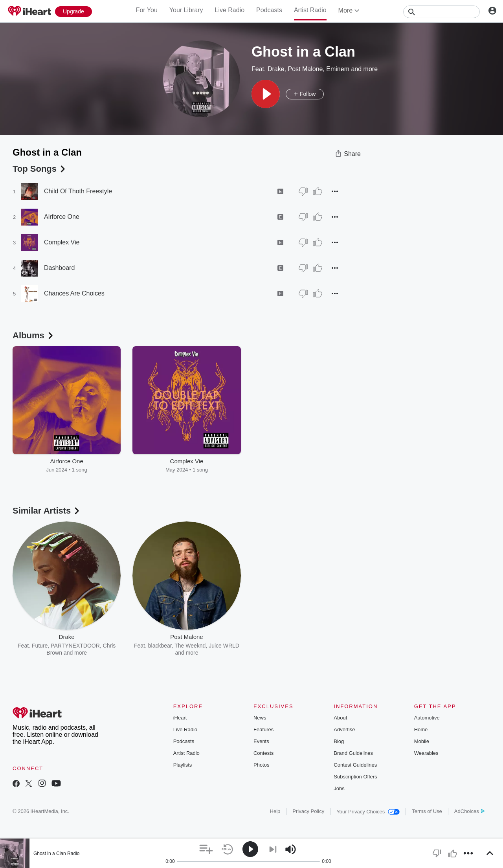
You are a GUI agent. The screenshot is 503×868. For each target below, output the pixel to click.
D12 (338, 646)
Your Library (186, 10)
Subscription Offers (355, 777)
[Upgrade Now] (73, 12)
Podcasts (269, 10)
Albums (34, 335)
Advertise (344, 729)
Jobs (339, 788)
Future (40, 646)
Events (261, 741)
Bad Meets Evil (312, 646)
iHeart (180, 718)
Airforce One (62, 217)
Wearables (426, 753)
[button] (266, 94)
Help (275, 811)
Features (263, 729)
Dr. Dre (282, 646)
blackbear (160, 646)
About (340, 718)
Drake (276, 69)
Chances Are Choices (74, 293)
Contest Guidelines (355, 765)
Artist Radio (310, 10)
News (260, 718)
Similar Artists (47, 511)
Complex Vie (62, 242)
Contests (263, 753)
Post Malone (305, 69)
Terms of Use (427, 811)
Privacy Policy (308, 811)
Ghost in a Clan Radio (56, 853)
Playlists (183, 765)
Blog (339, 741)
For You (147, 10)
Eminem (338, 69)
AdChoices (469, 811)
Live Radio (229, 10)
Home (421, 729)
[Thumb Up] (318, 191)
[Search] (442, 12)
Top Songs (40, 169)
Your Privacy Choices (368, 812)
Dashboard (59, 268)
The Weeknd (190, 646)
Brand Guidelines (353, 753)
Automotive (427, 718)
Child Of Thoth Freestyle (78, 191)
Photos (261, 765)
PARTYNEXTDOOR (75, 646)
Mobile (422, 741)
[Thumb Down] (303, 191)
